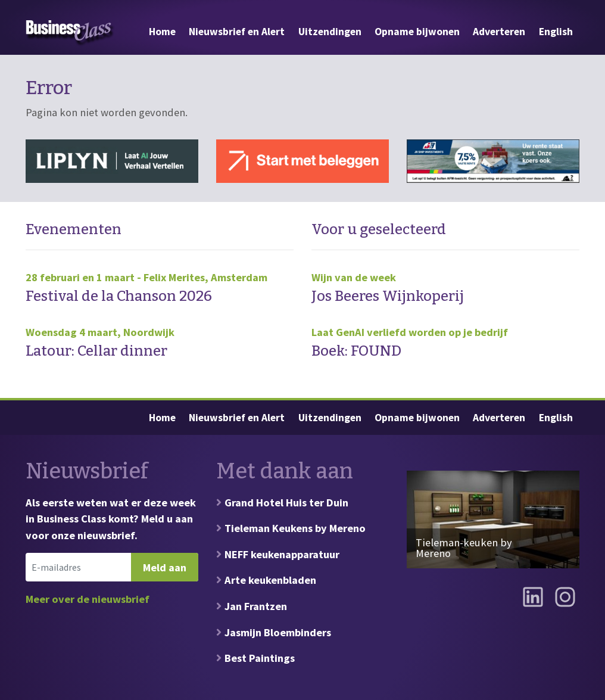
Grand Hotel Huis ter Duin (286, 503)
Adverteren (499, 32)
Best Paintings (260, 658)
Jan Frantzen (256, 606)
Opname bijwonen (417, 32)
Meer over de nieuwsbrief (88, 599)
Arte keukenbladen (270, 580)
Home (162, 32)
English (556, 32)
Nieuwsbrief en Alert (237, 32)
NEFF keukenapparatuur (282, 554)
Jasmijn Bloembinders (278, 632)
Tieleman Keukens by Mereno (295, 528)
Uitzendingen (330, 32)
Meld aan (165, 567)
